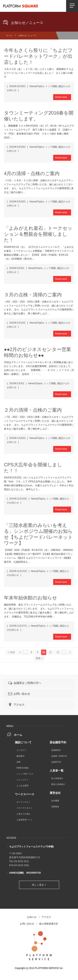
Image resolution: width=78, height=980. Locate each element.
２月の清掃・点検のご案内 (33, 410)
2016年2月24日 (17, 323)
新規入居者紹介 (58, 784)
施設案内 (20, 756)
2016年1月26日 (17, 438)
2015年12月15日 (18, 571)
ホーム (9, 35)
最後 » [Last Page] (39, 658)
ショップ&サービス (25, 774)
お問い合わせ (19, 694)
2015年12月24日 (18, 499)
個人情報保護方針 (49, 924)
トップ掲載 (51, 86)
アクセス (16, 705)
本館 (18, 762)
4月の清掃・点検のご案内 (32, 173)
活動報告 (55, 807)
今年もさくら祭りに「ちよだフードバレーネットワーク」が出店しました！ (38, 56)
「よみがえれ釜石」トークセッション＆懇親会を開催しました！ (38, 234)
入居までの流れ (23, 814)
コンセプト (21, 750)
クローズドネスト (24, 808)
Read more (61, 97)
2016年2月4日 (17, 383)
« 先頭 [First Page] (11, 652)
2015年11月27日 (18, 626)
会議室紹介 (56, 750)
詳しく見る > (39, 885)
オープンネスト (23, 802)
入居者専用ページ (24, 820)
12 (58, 652)
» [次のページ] (70, 652)
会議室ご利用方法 (59, 756)
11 (51, 652)
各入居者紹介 (57, 778)
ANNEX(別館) (23, 768)
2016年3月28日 (17, 86)
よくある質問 (22, 786)
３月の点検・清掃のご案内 (33, 295)
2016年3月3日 (17, 268)
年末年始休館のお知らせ (31, 598)
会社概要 (55, 801)
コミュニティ (22, 780)
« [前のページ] (20, 652)
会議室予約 (56, 762)
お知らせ (32, 917)
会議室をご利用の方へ (24, 683)
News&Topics (37, 86)
